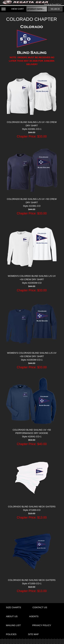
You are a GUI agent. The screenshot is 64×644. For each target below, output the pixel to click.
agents (34, 616)
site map (33, 634)
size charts (13, 607)
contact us (40, 607)
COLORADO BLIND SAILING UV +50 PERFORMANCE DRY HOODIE (32, 432)
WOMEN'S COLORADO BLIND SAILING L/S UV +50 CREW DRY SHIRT (32, 355)
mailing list (13, 625)
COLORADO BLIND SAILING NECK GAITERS (32, 507)
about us (12, 616)
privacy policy (42, 625)
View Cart (17, 9)
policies (11, 634)
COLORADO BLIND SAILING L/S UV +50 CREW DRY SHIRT (32, 124)
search (55, 9)
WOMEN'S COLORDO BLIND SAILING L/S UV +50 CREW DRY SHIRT (32, 278)
